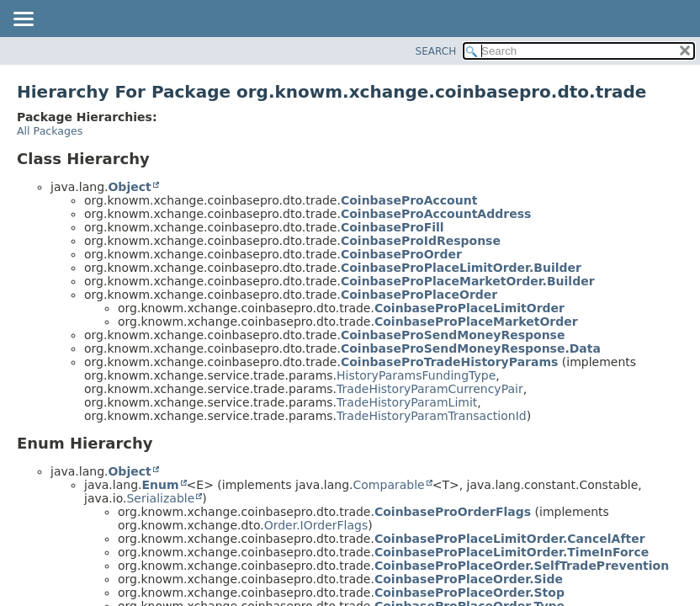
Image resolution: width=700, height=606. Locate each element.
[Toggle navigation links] (23, 20)
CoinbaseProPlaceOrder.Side (469, 579)
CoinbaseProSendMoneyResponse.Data (471, 348)
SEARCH (436, 51)
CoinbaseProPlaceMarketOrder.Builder (468, 281)
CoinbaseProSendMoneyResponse (453, 335)
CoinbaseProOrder (401, 254)
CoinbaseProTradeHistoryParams (449, 362)
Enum (160, 485)
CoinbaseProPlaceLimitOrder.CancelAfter (510, 539)
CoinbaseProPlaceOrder (419, 295)
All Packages (50, 131)
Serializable (160, 498)
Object (129, 187)
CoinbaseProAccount (409, 200)
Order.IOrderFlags (316, 525)
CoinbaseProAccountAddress (436, 214)
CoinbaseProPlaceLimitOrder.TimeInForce (512, 552)
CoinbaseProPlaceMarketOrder (476, 322)
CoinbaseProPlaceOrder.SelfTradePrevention (522, 566)
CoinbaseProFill (392, 227)
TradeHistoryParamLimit (407, 402)
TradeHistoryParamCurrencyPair (430, 389)
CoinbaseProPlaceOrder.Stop (469, 593)
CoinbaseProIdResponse (421, 241)
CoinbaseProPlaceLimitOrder (469, 308)
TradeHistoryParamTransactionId (432, 416)
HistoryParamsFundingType (416, 375)
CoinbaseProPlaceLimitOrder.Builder (461, 268)
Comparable (389, 485)
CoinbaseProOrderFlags (453, 512)
